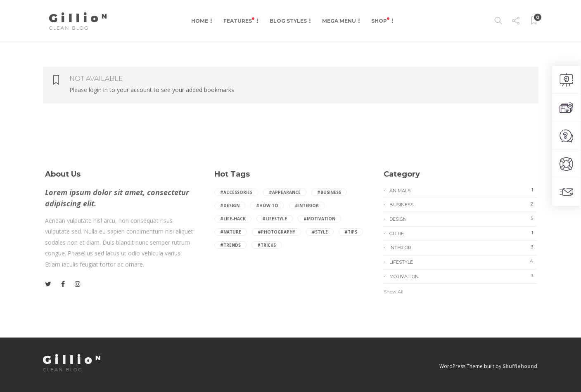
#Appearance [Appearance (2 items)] (285, 192)
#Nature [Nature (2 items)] (231, 232)
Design (463, 219)
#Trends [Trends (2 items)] (230, 245)
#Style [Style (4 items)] (320, 232)
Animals (463, 190)
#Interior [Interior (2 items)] (307, 205)
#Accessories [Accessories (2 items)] (236, 192)
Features (239, 21)
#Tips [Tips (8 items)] (351, 232)
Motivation (463, 276)
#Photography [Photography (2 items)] (276, 232)
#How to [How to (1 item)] (267, 205)
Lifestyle (463, 262)
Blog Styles (288, 21)
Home (200, 21)
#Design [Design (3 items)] (230, 205)
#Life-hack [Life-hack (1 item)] (233, 219)
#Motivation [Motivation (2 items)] (319, 219)
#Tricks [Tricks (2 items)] (267, 245)
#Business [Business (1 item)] (329, 192)
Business (463, 204)
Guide (463, 233)
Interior (463, 247)
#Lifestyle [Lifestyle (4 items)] (275, 219)
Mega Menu (339, 21)
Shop (380, 21)
